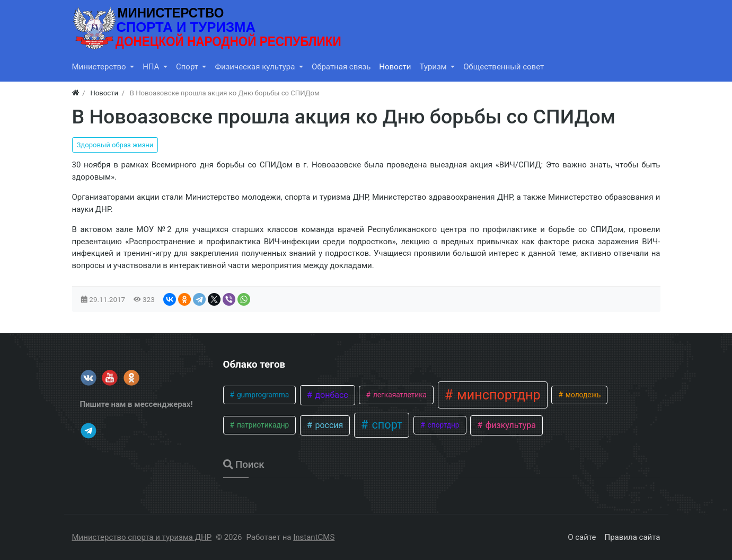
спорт (386, 425)
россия (328, 425)
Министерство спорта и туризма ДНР (142, 537)
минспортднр (497, 395)
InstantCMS (314, 537)
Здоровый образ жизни (115, 145)
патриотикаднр (262, 425)
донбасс (330, 395)
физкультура (510, 425)
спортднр (442, 425)
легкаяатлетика (399, 395)
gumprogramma (262, 395)
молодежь (582, 395)
